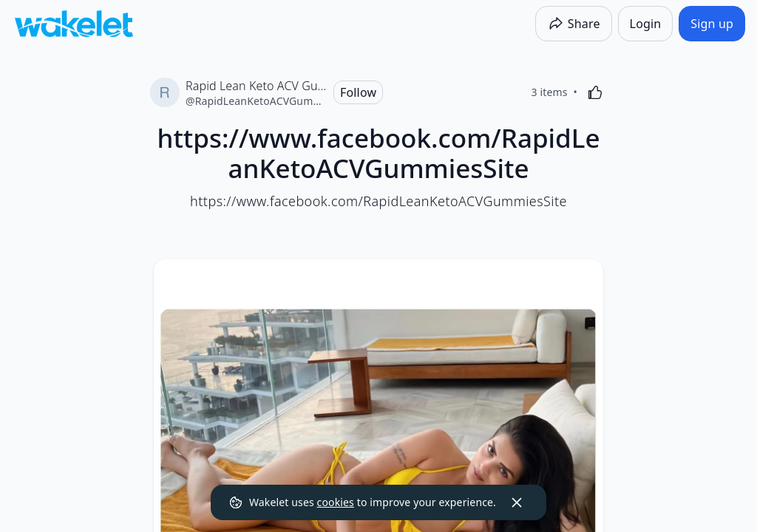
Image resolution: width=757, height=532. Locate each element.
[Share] (574, 24)
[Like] (595, 92)
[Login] (646, 24)
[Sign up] (712, 24)
